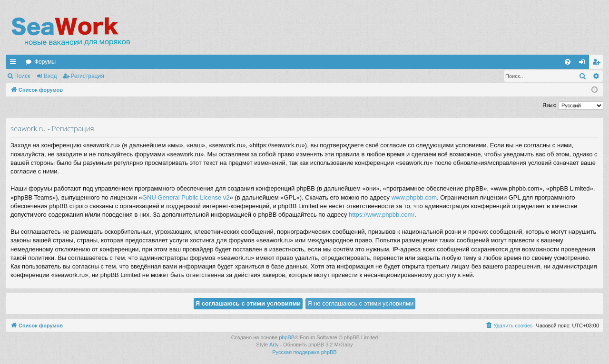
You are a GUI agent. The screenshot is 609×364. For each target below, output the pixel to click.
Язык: (549, 105)
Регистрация (88, 76)
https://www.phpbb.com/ (382, 215)
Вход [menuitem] (584, 64)
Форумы (45, 62)
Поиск (22, 76)
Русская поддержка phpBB (304, 352)
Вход (50, 76)
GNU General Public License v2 (186, 197)
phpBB (287, 337)
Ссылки (15, 64)
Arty (274, 345)
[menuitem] (568, 62)
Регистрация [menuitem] (598, 64)
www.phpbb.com (414, 197)
